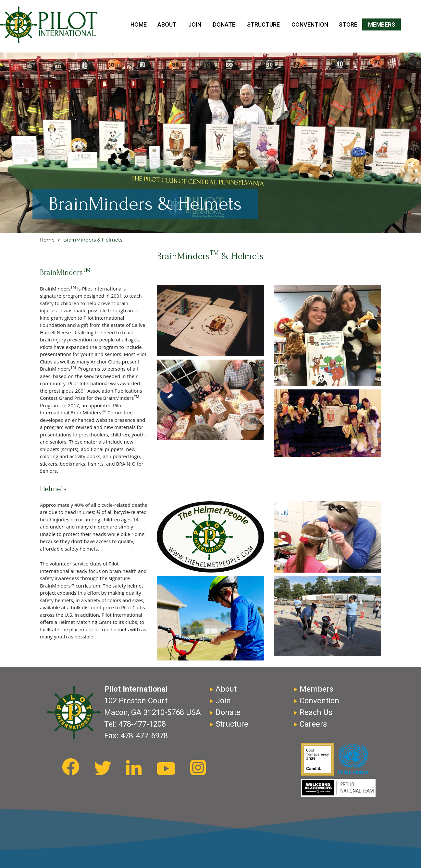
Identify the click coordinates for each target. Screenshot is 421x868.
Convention (310, 24)
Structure (263, 24)
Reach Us (316, 712)
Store (348, 24)
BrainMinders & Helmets (93, 240)
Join (195, 24)
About (167, 24)
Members (382, 24)
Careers (313, 724)
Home (139, 24)
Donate (224, 24)
